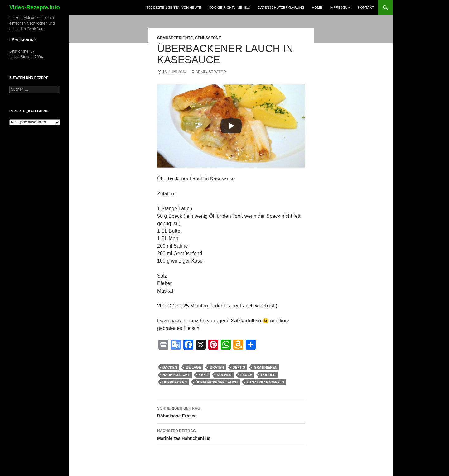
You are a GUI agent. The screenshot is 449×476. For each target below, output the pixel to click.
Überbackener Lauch (217, 382)
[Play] (231, 126)
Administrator (211, 72)
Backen (170, 367)
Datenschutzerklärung (281, 7)
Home (317, 7)
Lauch (246, 375)
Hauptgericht (176, 375)
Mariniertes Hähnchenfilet (231, 434)
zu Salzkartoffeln (265, 382)
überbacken (175, 382)
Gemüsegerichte (175, 38)
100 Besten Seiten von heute (174, 7)
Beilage (193, 367)
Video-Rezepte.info (35, 7)
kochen (224, 375)
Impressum (340, 7)
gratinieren (266, 367)
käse (203, 375)
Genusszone (208, 38)
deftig (239, 367)
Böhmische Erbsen (231, 412)
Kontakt (366, 7)
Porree (268, 375)
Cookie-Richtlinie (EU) (229, 7)
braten (217, 367)
